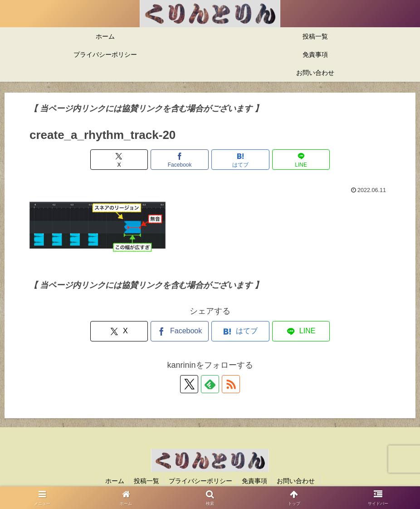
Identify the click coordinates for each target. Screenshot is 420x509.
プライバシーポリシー (200, 481)
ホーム (115, 481)
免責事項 (254, 481)
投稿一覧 (147, 481)
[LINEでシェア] (301, 160)
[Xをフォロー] (189, 384)
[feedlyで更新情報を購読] (210, 384)
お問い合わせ (296, 481)
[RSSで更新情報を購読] (231, 384)
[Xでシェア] (119, 160)
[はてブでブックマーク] (240, 160)
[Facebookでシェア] (179, 160)
